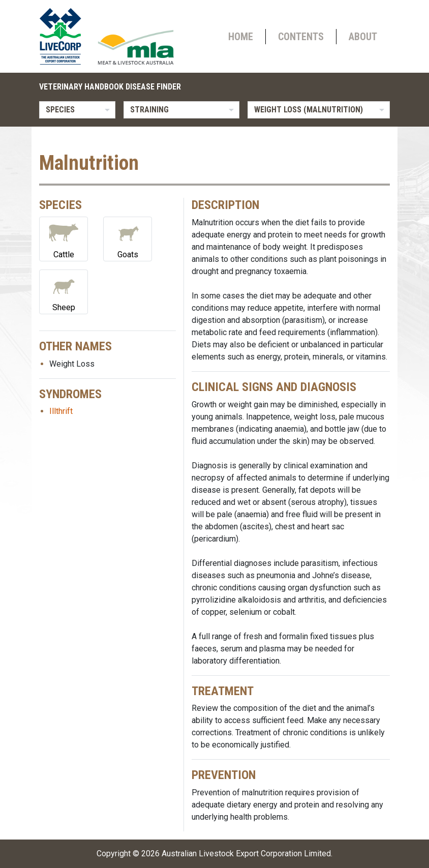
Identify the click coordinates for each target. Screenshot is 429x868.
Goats (128, 238)
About (363, 37)
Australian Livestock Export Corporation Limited (246, 854)
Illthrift (61, 411)
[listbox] (77, 110)
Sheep (64, 291)
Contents (301, 37)
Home (241, 37)
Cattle (64, 238)
